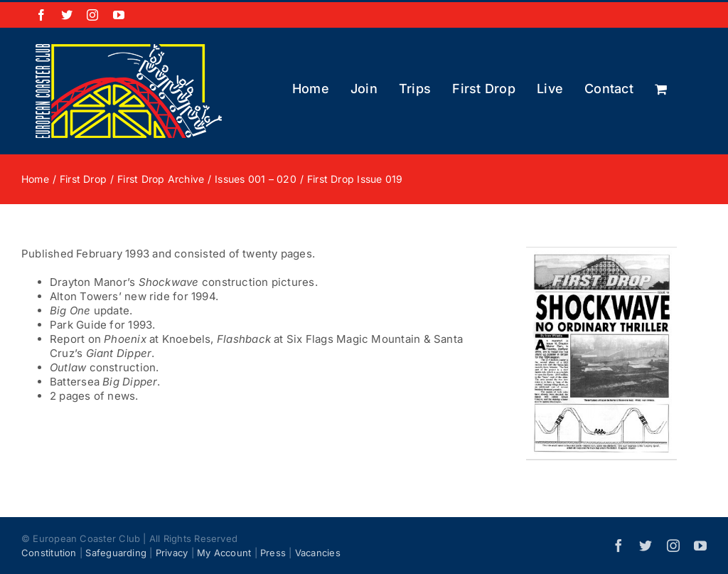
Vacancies (318, 553)
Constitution (49, 553)
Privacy (172, 553)
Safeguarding (116, 553)
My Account (224, 553)
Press (273, 553)
